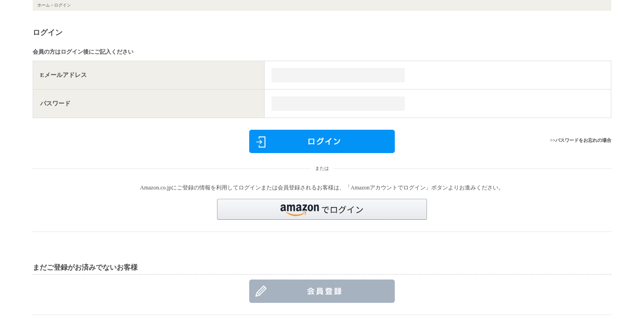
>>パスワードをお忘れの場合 (581, 140)
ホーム (44, 5)
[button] (322, 209)
